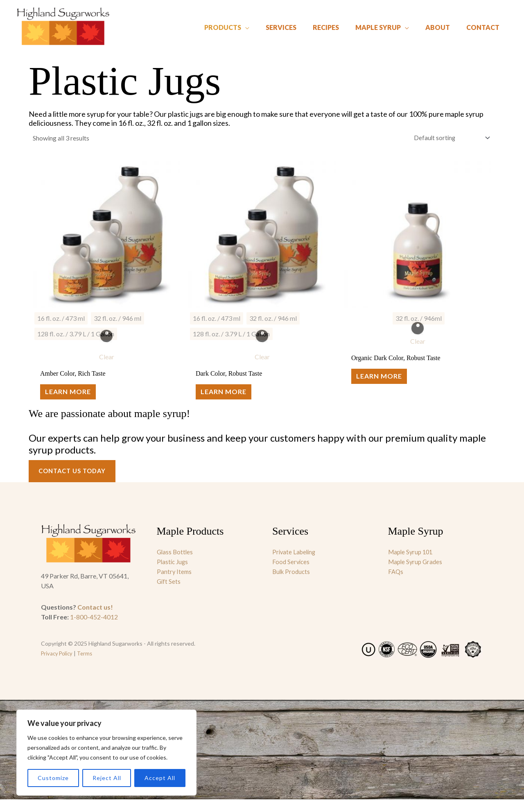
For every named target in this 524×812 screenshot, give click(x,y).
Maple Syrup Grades (417, 574)
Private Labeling (295, 564)
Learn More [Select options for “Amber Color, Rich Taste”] (73, 399)
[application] (268, 25)
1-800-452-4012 (94, 629)
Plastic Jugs (173, 574)
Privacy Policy (58, 666)
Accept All (160, 778)
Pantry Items (175, 584)
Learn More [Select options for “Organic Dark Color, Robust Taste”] (384, 384)
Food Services (292, 574)
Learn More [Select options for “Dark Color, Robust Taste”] (229, 399)
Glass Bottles (176, 564)
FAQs (396, 584)
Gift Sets (169, 594)
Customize (53, 778)
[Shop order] (447, 139)
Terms (88, 666)
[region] (106, 753)
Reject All (107, 778)
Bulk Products (292, 584)
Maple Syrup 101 (412, 564)
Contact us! (95, 620)
